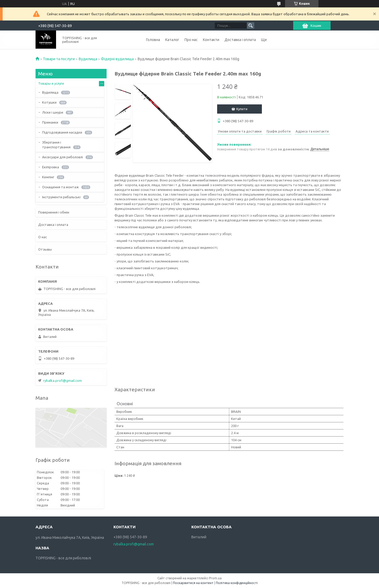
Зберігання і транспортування (56, 145)
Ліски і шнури (53, 112)
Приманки (50, 122)
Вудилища (88, 59)
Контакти (211, 40)
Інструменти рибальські (61, 197)
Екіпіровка (51, 167)
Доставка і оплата (240, 40)
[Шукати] (251, 26)
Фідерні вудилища (117, 59)
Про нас (191, 40)
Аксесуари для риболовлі (63, 157)
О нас (43, 237)
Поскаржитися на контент (193, 583)
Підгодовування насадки (62, 132)
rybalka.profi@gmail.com (63, 381)
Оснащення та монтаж (60, 187)
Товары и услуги (51, 83)
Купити (242, 109)
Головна (153, 40)
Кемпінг (48, 177)
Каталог (172, 40)
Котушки (49, 102)
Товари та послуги (59, 59)
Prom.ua (215, 578)
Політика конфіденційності (237, 583)
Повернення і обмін (54, 212)
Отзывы (45, 249)
